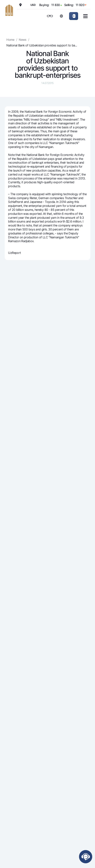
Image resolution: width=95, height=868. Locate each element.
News (23, 40)
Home (10, 40)
